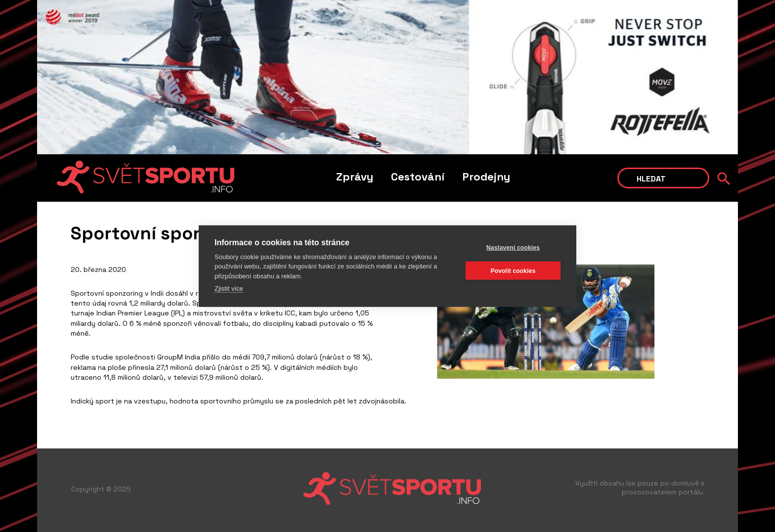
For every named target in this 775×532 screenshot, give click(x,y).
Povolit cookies (513, 270)
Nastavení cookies (513, 247)
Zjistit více (229, 288)
